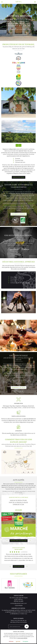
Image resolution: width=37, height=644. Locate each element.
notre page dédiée (22, 638)
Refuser (11, 641)
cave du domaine (29, 419)
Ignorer (18, 641)
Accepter (25, 641)
